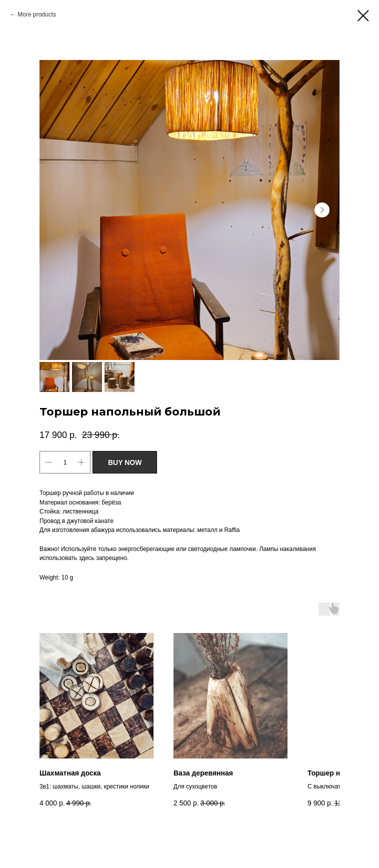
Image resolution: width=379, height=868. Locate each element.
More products (37, 14)
